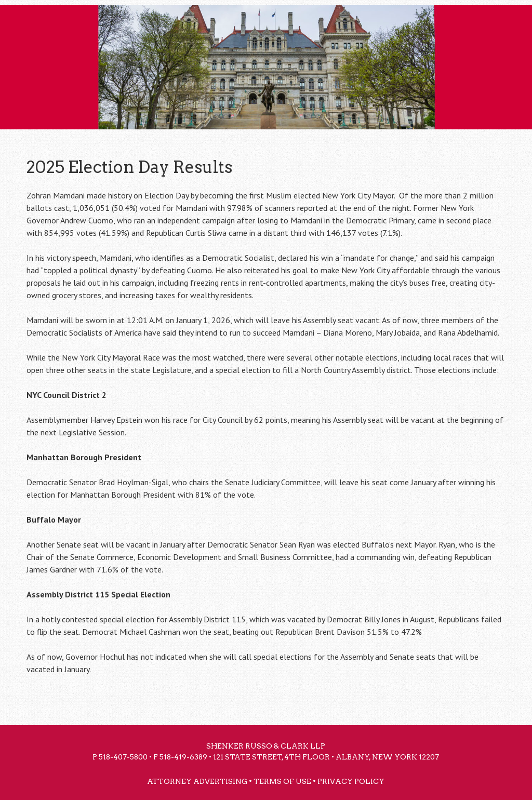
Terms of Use (282, 781)
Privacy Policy (351, 781)
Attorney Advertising (197, 781)
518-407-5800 (123, 757)
